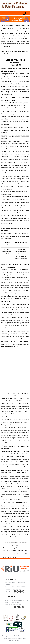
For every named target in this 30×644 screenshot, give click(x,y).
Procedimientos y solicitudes (10, 557)
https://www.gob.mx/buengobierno (12, 499)
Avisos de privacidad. (15, 640)
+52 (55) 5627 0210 (16, 589)
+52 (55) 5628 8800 (16, 605)
